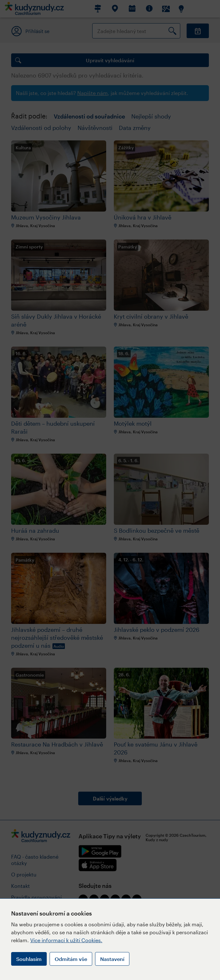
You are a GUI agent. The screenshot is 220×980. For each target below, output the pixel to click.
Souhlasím (29, 959)
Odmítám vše (71, 959)
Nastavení (112, 959)
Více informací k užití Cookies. (66, 940)
